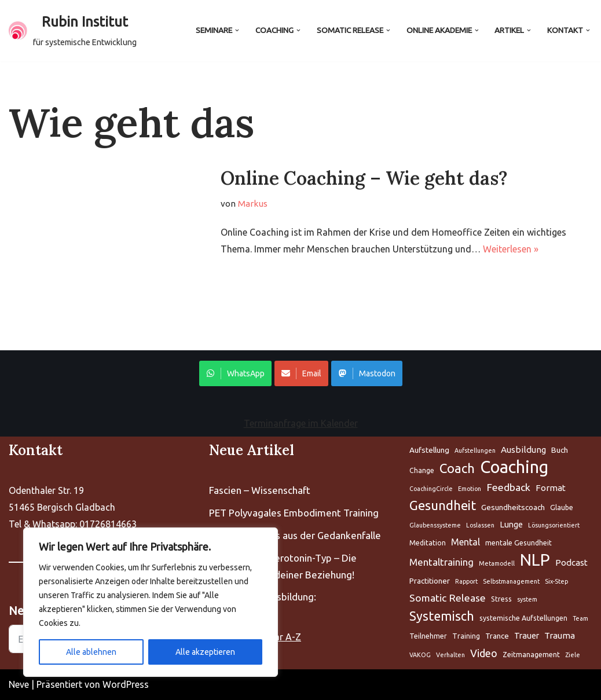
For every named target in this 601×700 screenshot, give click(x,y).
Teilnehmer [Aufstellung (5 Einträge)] (428, 636)
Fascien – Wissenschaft (260, 490)
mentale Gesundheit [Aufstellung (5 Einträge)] (518, 543)
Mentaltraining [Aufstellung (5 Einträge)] (441, 562)
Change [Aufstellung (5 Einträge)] (422, 470)
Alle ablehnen (91, 652)
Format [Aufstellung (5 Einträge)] (551, 488)
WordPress (126, 684)
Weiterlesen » (511, 249)
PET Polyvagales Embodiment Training (294, 513)
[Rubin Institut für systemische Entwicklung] (73, 31)
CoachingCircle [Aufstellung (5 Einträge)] (431, 489)
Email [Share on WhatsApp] (301, 373)
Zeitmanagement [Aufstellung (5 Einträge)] (531, 655)
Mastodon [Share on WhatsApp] (367, 373)
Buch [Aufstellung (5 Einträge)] (560, 450)
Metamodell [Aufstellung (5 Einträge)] (497, 563)
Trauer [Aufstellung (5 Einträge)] (527, 635)
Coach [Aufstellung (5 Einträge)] (457, 468)
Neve (19, 684)
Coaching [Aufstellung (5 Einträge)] (514, 468)
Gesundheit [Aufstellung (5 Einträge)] (443, 505)
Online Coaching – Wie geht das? (364, 178)
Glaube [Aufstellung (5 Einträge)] (562, 507)
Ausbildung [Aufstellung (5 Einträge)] (523, 450)
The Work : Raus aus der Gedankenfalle (295, 535)
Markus (253, 204)
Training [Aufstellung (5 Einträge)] (466, 636)
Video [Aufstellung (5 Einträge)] (484, 653)
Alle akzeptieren (205, 652)
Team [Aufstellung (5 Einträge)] (580, 618)
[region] (151, 602)
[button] (237, 30)
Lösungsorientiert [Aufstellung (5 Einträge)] (554, 525)
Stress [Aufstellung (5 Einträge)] (501, 599)
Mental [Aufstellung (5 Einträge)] (466, 542)
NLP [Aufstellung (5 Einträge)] (535, 560)
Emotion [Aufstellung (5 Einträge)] (470, 489)
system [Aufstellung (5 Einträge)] (527, 599)
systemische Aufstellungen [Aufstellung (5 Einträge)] (523, 618)
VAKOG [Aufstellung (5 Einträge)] (420, 655)
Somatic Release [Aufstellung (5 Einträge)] (448, 598)
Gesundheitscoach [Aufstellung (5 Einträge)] (513, 507)
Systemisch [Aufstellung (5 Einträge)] (442, 616)
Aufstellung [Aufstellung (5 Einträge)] (429, 450)
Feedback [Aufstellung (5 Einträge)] (508, 487)
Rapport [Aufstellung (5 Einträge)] (466, 581)
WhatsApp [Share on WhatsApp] (235, 373)
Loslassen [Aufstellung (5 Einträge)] (480, 525)
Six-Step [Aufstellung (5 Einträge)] (556, 581)
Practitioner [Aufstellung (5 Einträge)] (430, 581)
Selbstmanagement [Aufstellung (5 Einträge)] (511, 581)
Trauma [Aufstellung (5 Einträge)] (560, 635)
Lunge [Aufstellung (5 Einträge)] (511, 524)
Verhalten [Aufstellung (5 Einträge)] (450, 655)
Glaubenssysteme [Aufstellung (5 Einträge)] (435, 525)
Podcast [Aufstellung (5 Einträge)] (571, 562)
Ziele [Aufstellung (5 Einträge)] (573, 655)
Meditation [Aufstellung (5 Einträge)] (428, 543)
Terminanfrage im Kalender (301, 423)
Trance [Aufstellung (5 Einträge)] (497, 636)
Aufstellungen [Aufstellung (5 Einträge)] (475, 450)
